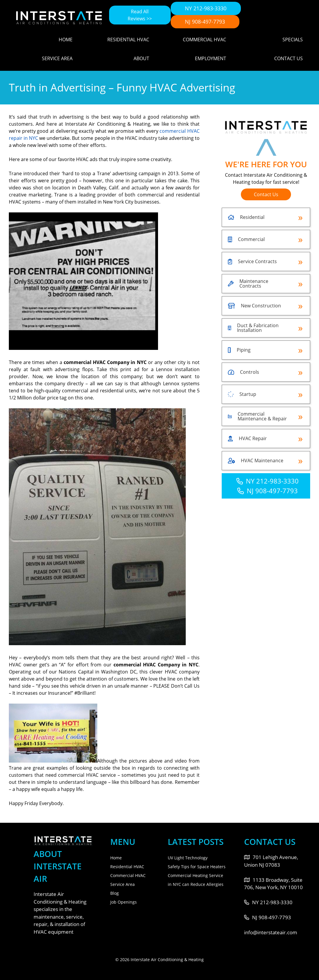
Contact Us (288, 58)
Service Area (57, 58)
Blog (115, 893)
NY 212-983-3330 (206, 8)
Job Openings (124, 902)
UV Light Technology (188, 858)
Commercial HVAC (204, 40)
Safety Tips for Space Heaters (197, 867)
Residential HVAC (128, 40)
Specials (293, 40)
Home (66, 40)
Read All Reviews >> (140, 15)
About (141, 58)
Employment (211, 58)
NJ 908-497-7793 (205, 22)
